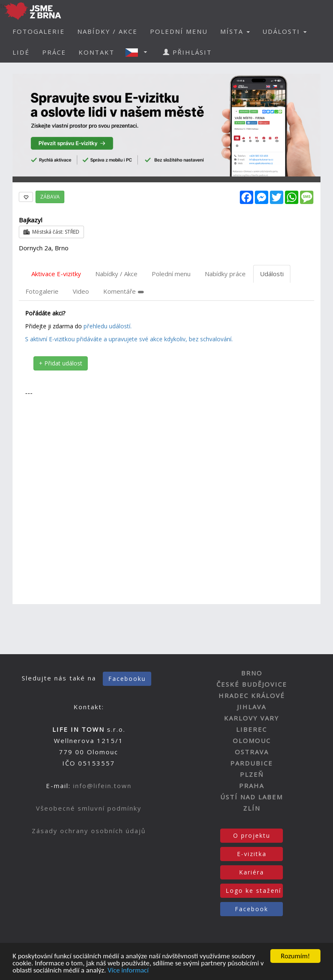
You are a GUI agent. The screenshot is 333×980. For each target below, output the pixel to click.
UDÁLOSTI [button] (285, 31)
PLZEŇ (252, 774)
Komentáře (123, 291)
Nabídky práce (225, 274)
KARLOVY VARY (252, 718)
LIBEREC (252, 729)
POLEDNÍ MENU (179, 31)
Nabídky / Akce (116, 274)
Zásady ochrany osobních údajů (89, 831)
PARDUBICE (252, 763)
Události (272, 274)
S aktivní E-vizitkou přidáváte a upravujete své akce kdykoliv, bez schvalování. (129, 339)
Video (81, 291)
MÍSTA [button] (235, 31)
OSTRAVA (252, 752)
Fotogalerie (42, 291)
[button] (139, 52)
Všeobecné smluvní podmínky (89, 808)
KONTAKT (97, 52)
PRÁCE (54, 52)
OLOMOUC (252, 741)
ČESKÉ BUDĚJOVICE (252, 684)
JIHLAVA (252, 707)
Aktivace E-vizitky (56, 274)
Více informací (128, 971)
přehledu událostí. (108, 326)
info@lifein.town (102, 786)
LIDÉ (21, 52)
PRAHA (252, 786)
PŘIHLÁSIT (187, 52)
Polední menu (171, 274)
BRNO (252, 673)
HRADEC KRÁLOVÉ (252, 695)
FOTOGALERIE (39, 31)
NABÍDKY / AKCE (107, 31)
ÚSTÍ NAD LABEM (252, 797)
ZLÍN (252, 808)
